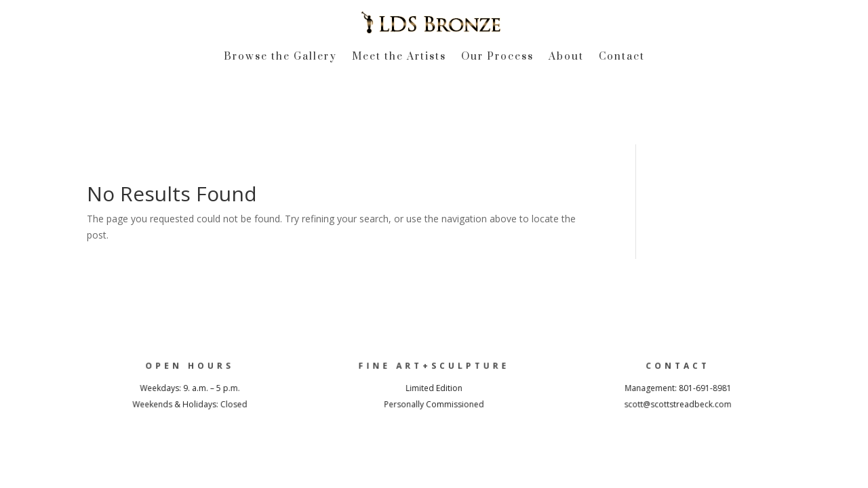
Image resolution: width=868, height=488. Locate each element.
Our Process (497, 58)
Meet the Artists (399, 58)
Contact (622, 58)
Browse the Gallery (280, 58)
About (566, 58)
